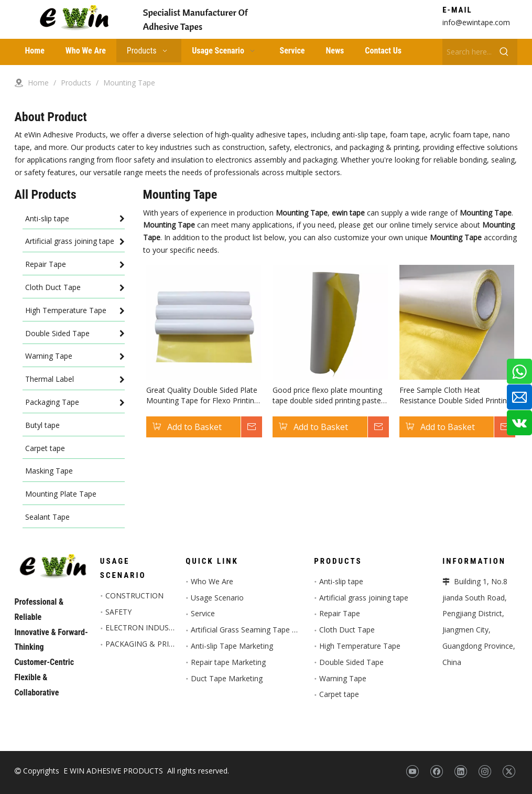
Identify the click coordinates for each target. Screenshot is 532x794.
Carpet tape (339, 694)
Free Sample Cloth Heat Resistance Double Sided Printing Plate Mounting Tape (455, 395)
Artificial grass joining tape (364, 598)
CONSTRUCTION (134, 595)
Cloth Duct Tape (347, 630)
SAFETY (118, 612)
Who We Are (212, 581)
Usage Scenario (217, 598)
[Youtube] (412, 771)
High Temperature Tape (360, 646)
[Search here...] (467, 52)
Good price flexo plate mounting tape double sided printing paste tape (327, 395)
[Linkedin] (460, 771)
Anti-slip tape (341, 581)
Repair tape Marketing (228, 662)
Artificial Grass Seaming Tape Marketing (258, 630)
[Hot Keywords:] (504, 52)
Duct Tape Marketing (227, 678)
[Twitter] (509, 771)
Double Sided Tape (351, 662)
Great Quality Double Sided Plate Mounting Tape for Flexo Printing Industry (202, 395)
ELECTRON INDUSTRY (144, 627)
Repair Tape (340, 613)
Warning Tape (343, 678)
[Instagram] (485, 771)
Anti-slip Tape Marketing (232, 646)
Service (203, 613)
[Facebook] (436, 771)
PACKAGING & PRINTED (147, 644)
